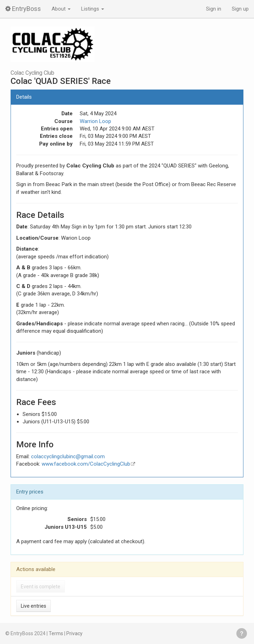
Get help (242, 633)
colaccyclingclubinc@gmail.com (68, 456)
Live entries (34, 606)
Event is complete (41, 587)
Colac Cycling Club (32, 73)
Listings (93, 9)
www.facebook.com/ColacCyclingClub (86, 464)
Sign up (240, 9)
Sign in (214, 9)
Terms (56, 633)
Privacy (74, 633)
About (61, 9)
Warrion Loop (95, 121)
